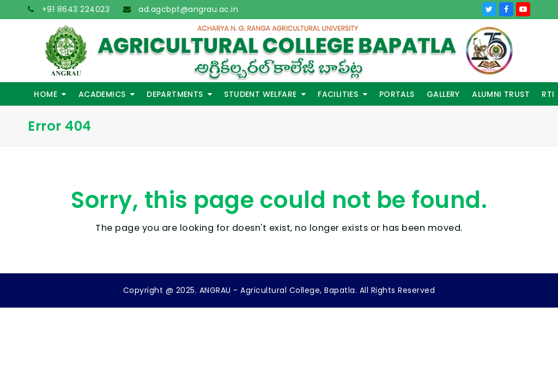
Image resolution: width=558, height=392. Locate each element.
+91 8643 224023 (74, 9)
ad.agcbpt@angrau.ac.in (187, 9)
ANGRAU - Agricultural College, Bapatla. (278, 290)
